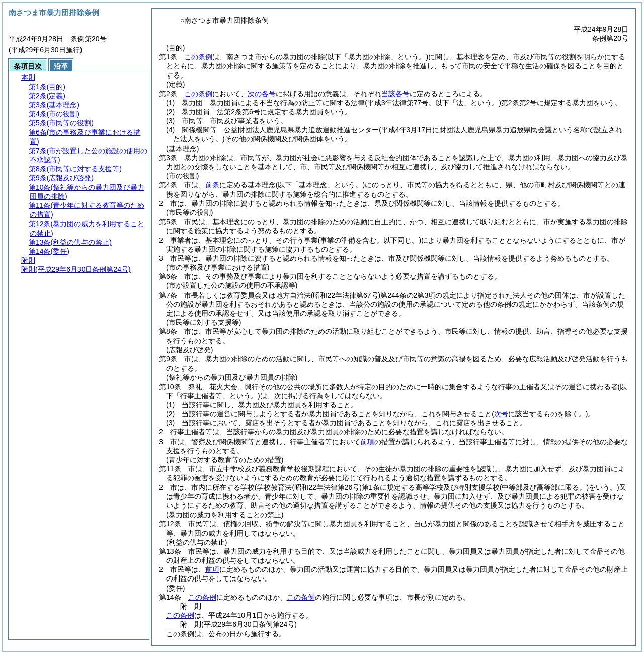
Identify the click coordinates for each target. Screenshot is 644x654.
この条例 (198, 57)
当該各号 (395, 94)
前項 (367, 442)
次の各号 (262, 94)
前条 (212, 185)
